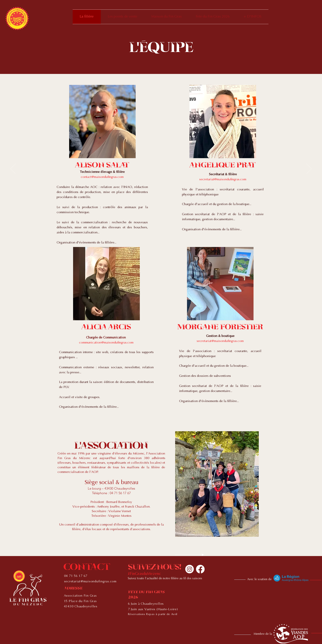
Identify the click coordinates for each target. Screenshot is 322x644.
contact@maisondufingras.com (102, 177)
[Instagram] (190, 569)
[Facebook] (200, 569)
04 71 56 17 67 (76, 576)
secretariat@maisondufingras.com (223, 180)
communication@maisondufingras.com (106, 343)
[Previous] (13, 169)
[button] (253, 17)
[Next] (309, 169)
